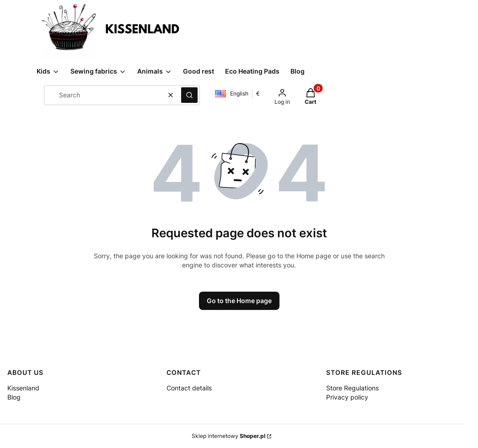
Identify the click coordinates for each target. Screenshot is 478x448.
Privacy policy (347, 397)
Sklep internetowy (228, 436)
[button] (189, 95)
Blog (14, 397)
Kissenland (23, 388)
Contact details (189, 388)
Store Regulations (352, 388)
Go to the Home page (239, 301)
